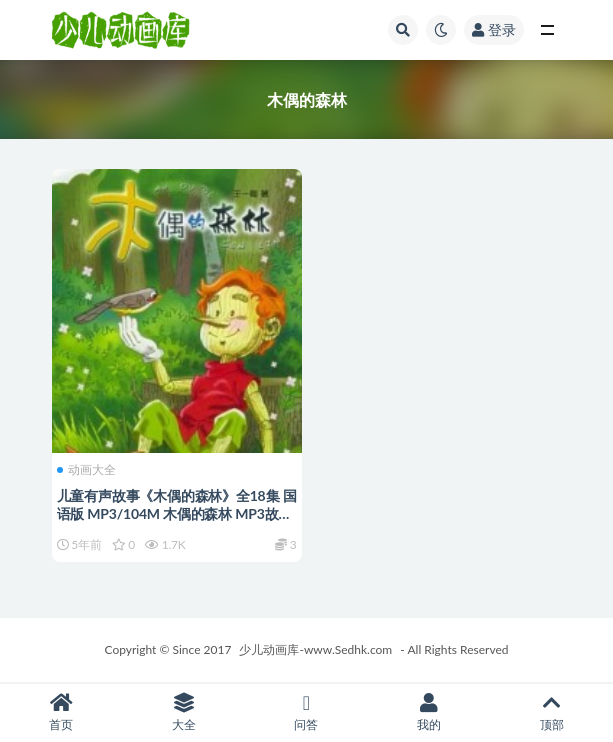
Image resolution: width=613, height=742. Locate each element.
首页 (61, 712)
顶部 (551, 712)
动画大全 (86, 470)
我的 (429, 712)
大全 (184, 712)
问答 (306, 712)
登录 (494, 29)
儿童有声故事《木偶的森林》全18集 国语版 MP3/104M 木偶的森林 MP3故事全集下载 (177, 513)
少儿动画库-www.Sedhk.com (315, 649)
